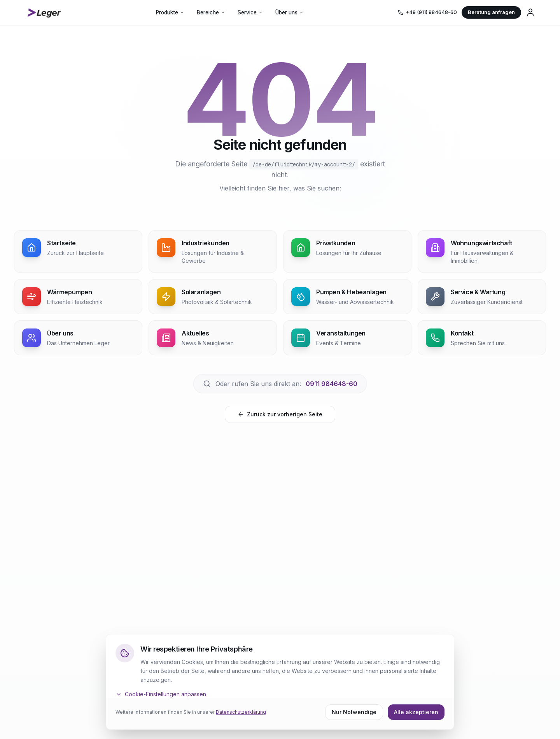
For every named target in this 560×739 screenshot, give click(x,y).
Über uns (290, 12)
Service (250, 12)
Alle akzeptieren (416, 712)
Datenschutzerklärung (241, 712)
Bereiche (211, 12)
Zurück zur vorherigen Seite (280, 414)
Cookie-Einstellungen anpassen (161, 694)
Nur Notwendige (354, 712)
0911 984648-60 (332, 384)
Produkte (170, 12)
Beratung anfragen (491, 12)
